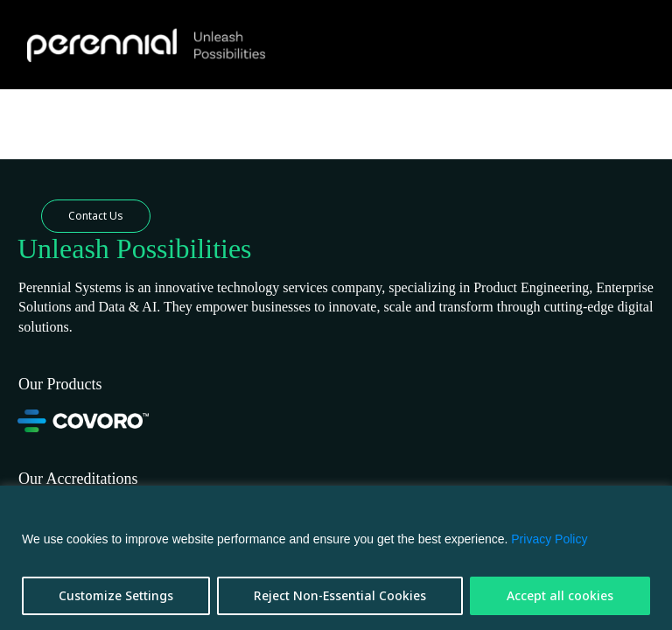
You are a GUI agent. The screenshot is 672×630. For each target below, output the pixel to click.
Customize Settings (116, 595)
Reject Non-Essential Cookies (340, 595)
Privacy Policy (549, 539)
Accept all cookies (560, 595)
